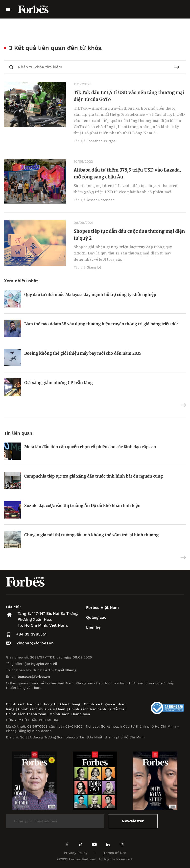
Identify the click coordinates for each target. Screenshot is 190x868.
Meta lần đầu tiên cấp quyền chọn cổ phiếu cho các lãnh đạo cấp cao (90, 447)
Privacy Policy (76, 853)
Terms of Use (115, 853)
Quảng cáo (96, 617)
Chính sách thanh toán (26, 714)
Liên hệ (93, 627)
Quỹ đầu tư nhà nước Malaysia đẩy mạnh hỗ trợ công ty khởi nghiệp (90, 294)
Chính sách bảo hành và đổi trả (97, 709)
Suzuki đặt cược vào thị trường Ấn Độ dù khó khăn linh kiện (82, 505)
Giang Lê (94, 267)
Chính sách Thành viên (70, 714)
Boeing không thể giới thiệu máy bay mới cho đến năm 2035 (83, 353)
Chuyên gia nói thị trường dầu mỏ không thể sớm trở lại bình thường (91, 535)
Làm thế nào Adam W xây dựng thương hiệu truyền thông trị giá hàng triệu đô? (101, 324)
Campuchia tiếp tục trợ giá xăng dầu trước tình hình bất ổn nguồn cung (94, 476)
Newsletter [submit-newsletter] (133, 821)
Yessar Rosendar (100, 200)
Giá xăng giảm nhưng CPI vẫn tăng (59, 383)
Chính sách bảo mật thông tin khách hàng (43, 704)
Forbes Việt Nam (102, 608)
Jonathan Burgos (101, 141)
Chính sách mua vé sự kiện (42, 709)
